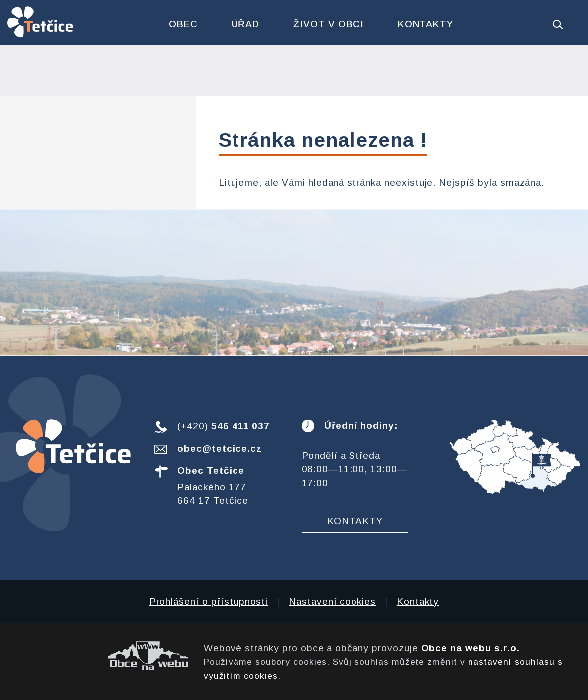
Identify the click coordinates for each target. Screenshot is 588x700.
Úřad (246, 24)
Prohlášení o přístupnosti (209, 602)
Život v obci (328, 24)
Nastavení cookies (332, 602)
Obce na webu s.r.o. (470, 648)
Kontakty (426, 24)
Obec (183, 24)
